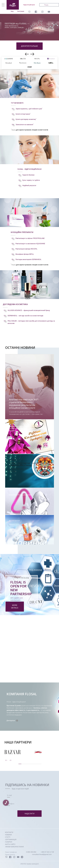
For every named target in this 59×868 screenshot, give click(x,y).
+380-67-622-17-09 (47, 852)
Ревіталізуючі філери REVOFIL (26, 249)
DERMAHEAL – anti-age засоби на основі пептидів (25, 316)
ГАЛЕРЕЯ (9, 842)
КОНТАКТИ (9, 832)
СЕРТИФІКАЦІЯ (11, 840)
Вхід (12, 11)
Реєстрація (21, 11)
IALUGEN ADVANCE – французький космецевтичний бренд (29, 310)
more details (15, 607)
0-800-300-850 (31, 852)
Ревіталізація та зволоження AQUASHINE (30, 244)
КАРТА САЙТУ (10, 844)
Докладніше (11, 721)
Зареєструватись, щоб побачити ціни (29, 109)
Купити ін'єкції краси (23, 114)
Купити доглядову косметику (26, 119)
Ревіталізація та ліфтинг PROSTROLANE (30, 238)
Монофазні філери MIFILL (25, 254)
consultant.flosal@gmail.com (42, 854)
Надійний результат (29, 185)
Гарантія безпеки (28, 175)
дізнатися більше (30, 46)
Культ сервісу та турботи (31, 180)
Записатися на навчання (25, 125)
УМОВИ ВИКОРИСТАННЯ (14, 847)
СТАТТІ (8, 837)
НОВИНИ (8, 835)
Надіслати (29, 814)
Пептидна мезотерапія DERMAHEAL (28, 259)
